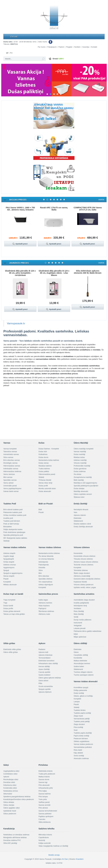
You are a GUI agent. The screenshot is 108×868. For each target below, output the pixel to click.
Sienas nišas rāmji (45, 483)
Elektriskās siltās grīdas (12, 649)
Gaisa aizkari (43, 681)
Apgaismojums (9, 568)
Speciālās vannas (10, 480)
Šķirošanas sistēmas (46, 611)
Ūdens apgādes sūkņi (11, 808)
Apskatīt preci (22, 244)
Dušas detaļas (79, 489)
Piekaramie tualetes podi (13, 512)
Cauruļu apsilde (44, 672)
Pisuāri (41, 512)
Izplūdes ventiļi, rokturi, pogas (85, 587)
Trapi (5, 603)
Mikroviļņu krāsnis (45, 835)
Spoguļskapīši (9, 559)
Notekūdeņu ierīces (11, 791)
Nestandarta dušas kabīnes (49, 460)
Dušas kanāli (8, 606)
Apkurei (6, 777)
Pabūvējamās (44, 565)
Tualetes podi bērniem (12, 521)
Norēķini (77, 47)
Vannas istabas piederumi (83, 744)
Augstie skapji (9, 556)
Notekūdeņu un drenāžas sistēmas (16, 835)
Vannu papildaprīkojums (12, 489)
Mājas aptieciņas (80, 637)
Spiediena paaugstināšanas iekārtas (17, 797)
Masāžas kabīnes (45, 466)
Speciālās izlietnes (45, 579)
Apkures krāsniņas (45, 655)
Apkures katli (43, 652)
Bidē (40, 510)
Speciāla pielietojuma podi (13, 535)
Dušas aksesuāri (45, 491)
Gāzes (76, 652)
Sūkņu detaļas (9, 802)
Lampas (77, 702)
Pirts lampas (43, 797)
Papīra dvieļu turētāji (81, 736)
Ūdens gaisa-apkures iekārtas (50, 678)
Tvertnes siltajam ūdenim (83, 672)
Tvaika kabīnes (44, 469)
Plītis (40, 683)
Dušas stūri (43, 452)
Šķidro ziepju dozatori (82, 573)
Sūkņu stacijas (9, 805)
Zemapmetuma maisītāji (83, 477)
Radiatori (42, 649)
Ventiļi (76, 617)
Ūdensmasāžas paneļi (47, 474)
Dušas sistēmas (80, 471)
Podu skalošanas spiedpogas (14, 532)
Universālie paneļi (10, 486)
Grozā (56, 59)
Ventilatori (77, 608)
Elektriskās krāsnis (45, 771)
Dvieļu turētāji (79, 693)
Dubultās (42, 568)
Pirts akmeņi (43, 808)
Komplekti (7, 582)
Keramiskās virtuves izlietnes (85, 556)
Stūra (41, 570)
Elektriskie (78, 518)
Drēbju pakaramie (80, 690)
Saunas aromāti (44, 805)
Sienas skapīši (9, 576)
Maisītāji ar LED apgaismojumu (85, 483)
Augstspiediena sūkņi (11, 771)
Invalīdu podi (8, 518)
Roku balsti (78, 750)
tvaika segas (43, 600)
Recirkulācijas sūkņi (11, 780)
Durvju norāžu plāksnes (82, 620)
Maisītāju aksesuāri (81, 491)
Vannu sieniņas (9, 474)
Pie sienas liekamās (46, 556)
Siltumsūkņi (8, 794)
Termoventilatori (45, 658)
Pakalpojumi (52, 47)
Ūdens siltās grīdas (11, 652)
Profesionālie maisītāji (82, 466)
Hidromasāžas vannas (12, 466)
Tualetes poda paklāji (82, 722)
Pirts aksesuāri (44, 785)
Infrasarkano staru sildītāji (48, 664)
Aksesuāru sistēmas (81, 758)
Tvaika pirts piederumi (47, 774)
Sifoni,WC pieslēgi (10, 843)
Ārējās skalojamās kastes (13, 529)
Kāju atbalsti (78, 753)
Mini (40, 573)
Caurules (42, 819)
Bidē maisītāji (79, 480)
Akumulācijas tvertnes (82, 664)
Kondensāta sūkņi (10, 788)
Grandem (80, 859)
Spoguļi (6, 570)
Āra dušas (77, 474)
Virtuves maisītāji (80, 463)
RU (11, 53)
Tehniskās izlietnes (81, 570)
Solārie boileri (79, 666)
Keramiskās (78, 553)
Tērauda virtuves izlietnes (83, 559)
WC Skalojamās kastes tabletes (15, 538)
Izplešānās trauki (10, 811)
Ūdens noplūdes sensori (83, 494)
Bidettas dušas (79, 457)
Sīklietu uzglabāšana (81, 741)
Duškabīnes (43, 454)
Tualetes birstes (80, 710)
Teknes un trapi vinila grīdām (14, 614)
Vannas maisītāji (80, 452)
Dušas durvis (43, 457)
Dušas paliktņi (44, 471)
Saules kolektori (45, 675)
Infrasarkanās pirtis (46, 788)
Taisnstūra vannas (10, 452)
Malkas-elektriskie (80, 661)
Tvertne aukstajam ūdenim (84, 675)
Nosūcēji (42, 840)
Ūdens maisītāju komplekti (84, 449)
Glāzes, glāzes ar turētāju (83, 696)
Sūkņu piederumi (10, 814)
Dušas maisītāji (79, 454)
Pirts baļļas (43, 791)
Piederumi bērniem (81, 739)
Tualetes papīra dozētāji (83, 733)
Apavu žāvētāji (44, 669)
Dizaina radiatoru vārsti (82, 524)
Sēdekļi (41, 477)
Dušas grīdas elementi (12, 611)
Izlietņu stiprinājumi (46, 585)
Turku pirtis (43, 799)
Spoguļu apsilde (45, 689)
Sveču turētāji (79, 756)
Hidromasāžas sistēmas (12, 471)
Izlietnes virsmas (10, 565)
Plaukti (6, 579)
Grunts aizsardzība (46, 686)
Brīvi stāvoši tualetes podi (13, 510)
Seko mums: (46, 42)
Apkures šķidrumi (45, 692)
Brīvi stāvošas (44, 576)
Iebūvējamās (43, 562)
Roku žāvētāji (79, 611)
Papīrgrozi (42, 608)
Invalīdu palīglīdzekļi (81, 603)
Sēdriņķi (6, 541)
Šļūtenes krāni (79, 497)
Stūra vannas (8, 457)
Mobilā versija (54, 855)
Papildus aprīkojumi (46, 816)
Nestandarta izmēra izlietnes (49, 553)
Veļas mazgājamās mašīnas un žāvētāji (53, 846)
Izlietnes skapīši (9, 553)
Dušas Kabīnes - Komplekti (49, 449)
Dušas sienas (44, 463)
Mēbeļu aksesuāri (10, 585)
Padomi (61, 47)
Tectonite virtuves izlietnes (83, 565)
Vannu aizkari (8, 483)
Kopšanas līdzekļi (80, 582)
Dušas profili (43, 486)
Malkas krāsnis (44, 777)
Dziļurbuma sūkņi (10, 785)
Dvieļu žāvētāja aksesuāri (83, 527)
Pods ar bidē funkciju (11, 524)
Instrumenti (78, 623)
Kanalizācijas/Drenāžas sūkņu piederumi (19, 799)
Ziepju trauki (78, 716)
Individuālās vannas (11, 469)
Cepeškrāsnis (44, 838)
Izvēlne (14, 37)
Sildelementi (78, 521)
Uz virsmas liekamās (46, 559)
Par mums (42, 47)
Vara (75, 512)
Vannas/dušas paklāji (82, 719)
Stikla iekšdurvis (45, 822)
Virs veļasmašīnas (45, 582)
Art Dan (65, 859)
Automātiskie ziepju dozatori (84, 600)
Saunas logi (43, 782)
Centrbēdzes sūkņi (10, 774)
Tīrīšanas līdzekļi (45, 480)
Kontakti (94, 47)
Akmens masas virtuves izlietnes (86, 562)
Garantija (86, 47)
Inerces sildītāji (44, 666)
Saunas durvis (44, 780)
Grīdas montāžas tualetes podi (15, 515)
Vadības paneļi (44, 802)
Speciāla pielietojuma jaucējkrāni (86, 486)
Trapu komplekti (9, 600)
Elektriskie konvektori (46, 661)
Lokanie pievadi (80, 628)
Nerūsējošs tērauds (81, 510)
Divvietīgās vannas (10, 463)
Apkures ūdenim (80, 515)
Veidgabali (78, 626)
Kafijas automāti (45, 843)
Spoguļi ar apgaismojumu (13, 573)
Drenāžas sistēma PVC (12, 840)
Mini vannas (8, 477)
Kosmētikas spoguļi (81, 688)
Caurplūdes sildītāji (81, 655)
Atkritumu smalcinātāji (82, 576)
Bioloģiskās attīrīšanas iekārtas (15, 838)
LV (7, 53)
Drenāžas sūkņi (9, 782)
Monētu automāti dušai (47, 489)
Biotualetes (8, 527)
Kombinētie (78, 658)
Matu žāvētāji (79, 614)
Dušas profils (8, 608)
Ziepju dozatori (79, 724)
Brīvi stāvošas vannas (12, 460)
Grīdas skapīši (9, 562)
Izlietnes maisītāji (80, 460)
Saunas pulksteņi (45, 814)
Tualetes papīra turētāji (82, 713)
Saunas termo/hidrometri (48, 811)
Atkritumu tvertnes (45, 603)
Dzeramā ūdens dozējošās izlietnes (87, 579)
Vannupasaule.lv (16, 323)
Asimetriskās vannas (11, 454)
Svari (76, 730)
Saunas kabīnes (45, 794)
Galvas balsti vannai (11, 491)
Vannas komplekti (10, 449)
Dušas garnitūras (80, 469)
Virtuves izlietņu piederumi (84, 585)
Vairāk (101, 200)
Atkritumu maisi (44, 614)
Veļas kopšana (44, 606)
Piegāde (69, 47)
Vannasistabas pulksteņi (83, 747)
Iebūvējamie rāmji (80, 606)
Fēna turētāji (78, 727)
